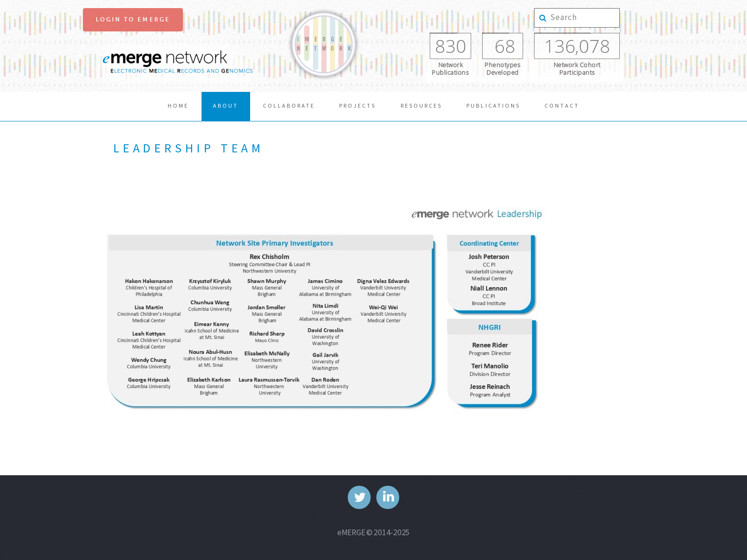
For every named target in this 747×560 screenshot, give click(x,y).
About (226, 106)
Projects (358, 106)
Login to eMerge (133, 20)
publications (493, 106)
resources (421, 106)
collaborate (289, 106)
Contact (562, 106)
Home (178, 106)
